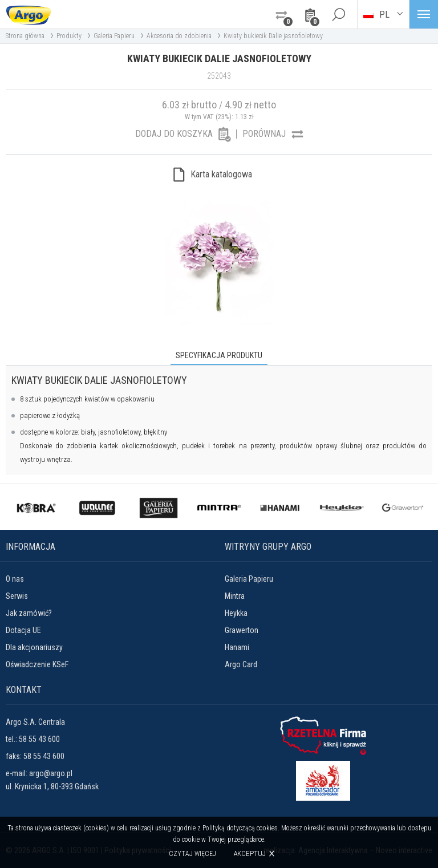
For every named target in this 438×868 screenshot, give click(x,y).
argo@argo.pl (51, 773)
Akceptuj (250, 853)
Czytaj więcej (192, 854)
